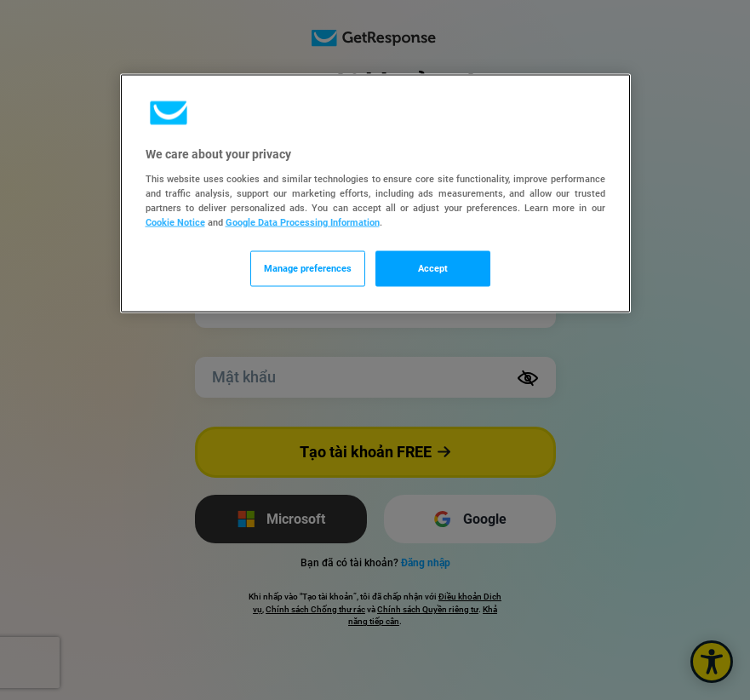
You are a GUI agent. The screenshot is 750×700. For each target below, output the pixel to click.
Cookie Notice (175, 222)
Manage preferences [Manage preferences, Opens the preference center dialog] (308, 268)
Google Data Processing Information (303, 222)
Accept (433, 268)
